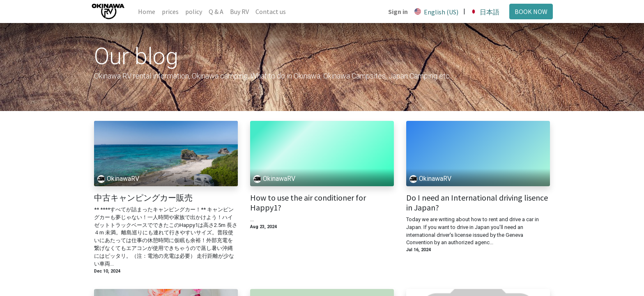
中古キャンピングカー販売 (143, 198)
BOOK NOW (528, 12)
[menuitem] (149, 12)
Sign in (395, 12)
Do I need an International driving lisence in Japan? (477, 203)
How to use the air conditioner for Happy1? (308, 203)
